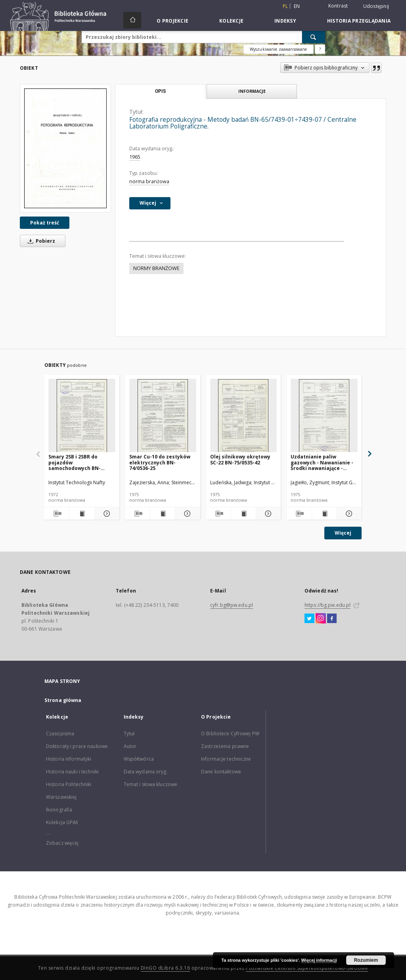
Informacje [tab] (252, 91)
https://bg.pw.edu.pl (327, 605)
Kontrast (338, 6)
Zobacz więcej (62, 843)
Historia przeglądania (359, 21)
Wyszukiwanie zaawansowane (279, 49)
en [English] (297, 6)
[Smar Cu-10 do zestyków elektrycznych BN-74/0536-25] (163, 416)
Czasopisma (60, 734)
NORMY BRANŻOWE (156, 268)
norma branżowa (149, 181)
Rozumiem (366, 960)
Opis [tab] (160, 91)
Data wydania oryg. (146, 772)
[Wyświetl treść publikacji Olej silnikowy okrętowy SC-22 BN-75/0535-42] (243, 514)
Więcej (343, 533)
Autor (130, 746)
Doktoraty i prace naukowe (77, 746)
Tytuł (129, 734)
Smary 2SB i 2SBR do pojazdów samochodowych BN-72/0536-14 (75, 462)
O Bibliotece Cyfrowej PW (230, 734)
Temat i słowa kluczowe (151, 784)
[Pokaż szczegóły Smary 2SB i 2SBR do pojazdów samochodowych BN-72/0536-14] (106, 514)
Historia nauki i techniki (72, 772)
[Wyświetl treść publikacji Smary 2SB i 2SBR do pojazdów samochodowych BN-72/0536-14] (82, 514)
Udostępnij (376, 6)
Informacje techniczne (226, 759)
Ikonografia (59, 810)
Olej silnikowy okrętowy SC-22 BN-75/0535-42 (240, 459)
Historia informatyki (69, 759)
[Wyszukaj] (314, 37)
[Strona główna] (132, 20)
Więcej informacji (319, 960)
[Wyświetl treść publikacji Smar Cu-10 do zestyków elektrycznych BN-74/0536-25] (163, 514)
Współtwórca (139, 759)
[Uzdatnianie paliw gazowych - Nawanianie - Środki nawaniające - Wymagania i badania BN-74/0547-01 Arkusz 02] (324, 416)
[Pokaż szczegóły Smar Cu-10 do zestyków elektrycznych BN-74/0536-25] (186, 514)
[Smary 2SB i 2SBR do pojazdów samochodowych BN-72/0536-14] (82, 416)
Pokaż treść (45, 223)
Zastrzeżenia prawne (225, 746)
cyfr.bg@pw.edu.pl (232, 605)
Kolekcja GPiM (62, 822)
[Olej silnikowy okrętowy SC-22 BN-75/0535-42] (244, 416)
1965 (135, 157)
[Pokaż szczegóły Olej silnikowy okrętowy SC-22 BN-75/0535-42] (267, 514)
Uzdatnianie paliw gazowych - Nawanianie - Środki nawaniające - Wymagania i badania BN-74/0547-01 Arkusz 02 (323, 462)
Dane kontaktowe (221, 772)
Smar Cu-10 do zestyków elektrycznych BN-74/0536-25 (160, 462)
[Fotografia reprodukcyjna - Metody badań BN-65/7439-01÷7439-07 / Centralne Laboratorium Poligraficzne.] (65, 148)
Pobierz (40, 241)
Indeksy (285, 21)
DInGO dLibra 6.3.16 (166, 968)
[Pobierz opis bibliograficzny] (57, 514)
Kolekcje (231, 21)
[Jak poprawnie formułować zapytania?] (320, 49)
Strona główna (63, 700)
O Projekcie (172, 21)
